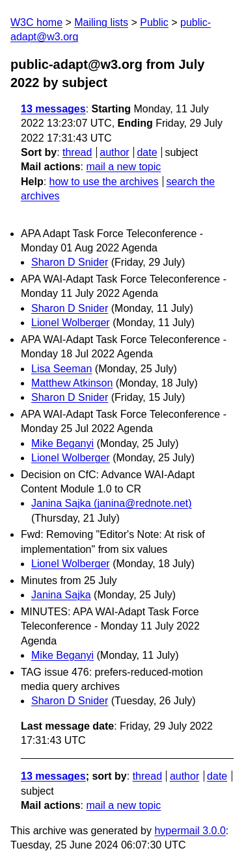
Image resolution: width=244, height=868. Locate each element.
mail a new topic (123, 167)
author (114, 152)
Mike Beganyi (62, 443)
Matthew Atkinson (72, 383)
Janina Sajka (61, 595)
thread (77, 152)
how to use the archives (104, 182)
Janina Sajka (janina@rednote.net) (112, 503)
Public (154, 22)
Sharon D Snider (70, 262)
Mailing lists (101, 22)
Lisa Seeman (61, 369)
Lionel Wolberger (71, 323)
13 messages (53, 109)
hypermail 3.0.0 (190, 831)
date (147, 152)
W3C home (36, 22)
